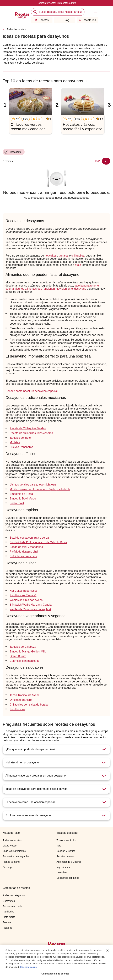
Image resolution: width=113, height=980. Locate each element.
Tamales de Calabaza (23, 647)
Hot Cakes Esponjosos (24, 591)
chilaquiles (78, 256)
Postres (7, 922)
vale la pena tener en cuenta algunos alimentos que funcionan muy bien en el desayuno (53, 287)
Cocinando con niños (68, 878)
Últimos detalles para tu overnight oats (33, 485)
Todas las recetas (16, 29)
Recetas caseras (66, 856)
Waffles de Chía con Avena (26, 600)
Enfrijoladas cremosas (23, 556)
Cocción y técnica (66, 851)
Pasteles (7, 928)
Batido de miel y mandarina (26, 547)
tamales (64, 256)
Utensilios (62, 872)
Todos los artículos (67, 840)
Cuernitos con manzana (24, 661)
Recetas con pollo (12, 906)
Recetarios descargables (16, 856)
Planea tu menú (11, 862)
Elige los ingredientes (14, 851)
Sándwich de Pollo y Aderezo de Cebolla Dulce (38, 542)
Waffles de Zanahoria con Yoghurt (30, 609)
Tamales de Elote (20, 438)
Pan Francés (17, 709)
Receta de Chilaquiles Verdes (28, 428)
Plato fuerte (9, 917)
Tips (59, 846)
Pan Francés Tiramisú (23, 595)
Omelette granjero (21, 700)
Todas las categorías (14, 895)
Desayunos (9, 901)
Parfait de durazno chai (24, 552)
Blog (64, 20)
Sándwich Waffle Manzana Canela (31, 605)
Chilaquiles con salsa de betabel (29, 705)
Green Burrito (18, 656)
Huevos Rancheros (21, 447)
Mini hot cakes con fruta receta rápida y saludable (40, 489)
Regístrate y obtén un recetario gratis (56, 3)
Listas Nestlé (10, 846)
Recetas (42, 20)
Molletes (15, 442)
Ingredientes (63, 867)
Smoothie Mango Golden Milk (28, 652)
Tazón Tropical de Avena (25, 695)
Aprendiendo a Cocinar (69, 862)
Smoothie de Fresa (21, 494)
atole (78, 265)
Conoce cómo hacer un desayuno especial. (32, 391)
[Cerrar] (107, 952)
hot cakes (51, 256)
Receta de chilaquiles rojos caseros (31, 433)
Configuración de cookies (55, 975)
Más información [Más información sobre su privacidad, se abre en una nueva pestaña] (28, 968)
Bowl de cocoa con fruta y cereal (29, 538)
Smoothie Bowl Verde (23, 499)
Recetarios (87, 20)
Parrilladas (8, 912)
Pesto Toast (17, 503)
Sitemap (7, 867)
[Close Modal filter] (106, 161)
